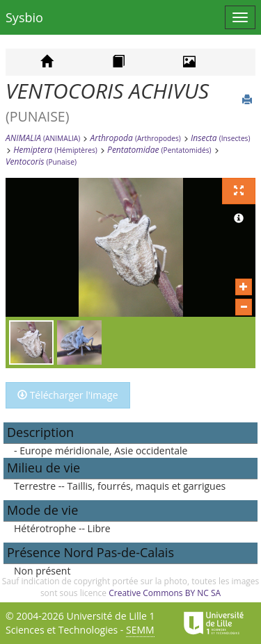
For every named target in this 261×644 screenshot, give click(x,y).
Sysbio (24, 17)
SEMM (140, 630)
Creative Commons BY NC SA (165, 593)
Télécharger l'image (68, 395)
